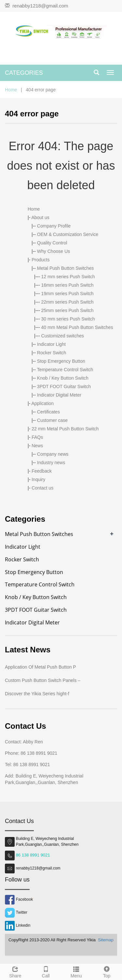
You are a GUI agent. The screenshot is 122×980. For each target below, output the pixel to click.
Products (41, 260)
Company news (53, 454)
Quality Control (52, 243)
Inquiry (38, 479)
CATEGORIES (24, 73)
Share (15, 971)
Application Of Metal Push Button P (41, 667)
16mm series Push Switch (68, 285)
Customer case (52, 420)
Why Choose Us (54, 251)
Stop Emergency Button (61, 361)
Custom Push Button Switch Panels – (43, 680)
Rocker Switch (52, 353)
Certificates (48, 412)
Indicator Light (51, 344)
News (37, 446)
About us (40, 217)
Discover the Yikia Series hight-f (37, 694)
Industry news (51, 463)
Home (11, 90)
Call (46, 971)
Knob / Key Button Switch (63, 378)
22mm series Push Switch (68, 302)
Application (42, 403)
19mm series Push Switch (68, 294)
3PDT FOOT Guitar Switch (64, 386)
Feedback (41, 471)
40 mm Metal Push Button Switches (77, 327)
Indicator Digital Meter (59, 395)
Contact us (42, 488)
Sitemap (106, 940)
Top (107, 971)
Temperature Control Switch (65, 370)
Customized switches (63, 336)
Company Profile (54, 226)
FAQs (37, 437)
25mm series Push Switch (68, 310)
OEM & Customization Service (68, 234)
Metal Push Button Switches (65, 268)
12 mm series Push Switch (68, 277)
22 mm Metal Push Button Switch (65, 429)
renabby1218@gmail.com (40, 6)
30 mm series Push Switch (68, 319)
